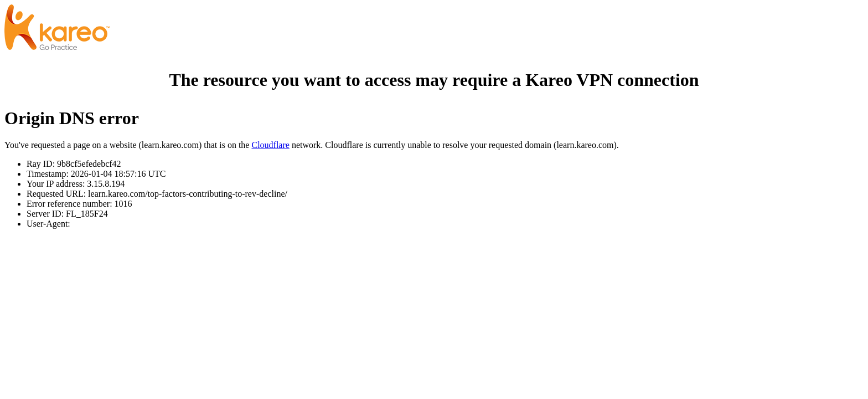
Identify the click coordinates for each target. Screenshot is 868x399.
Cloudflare (270, 145)
